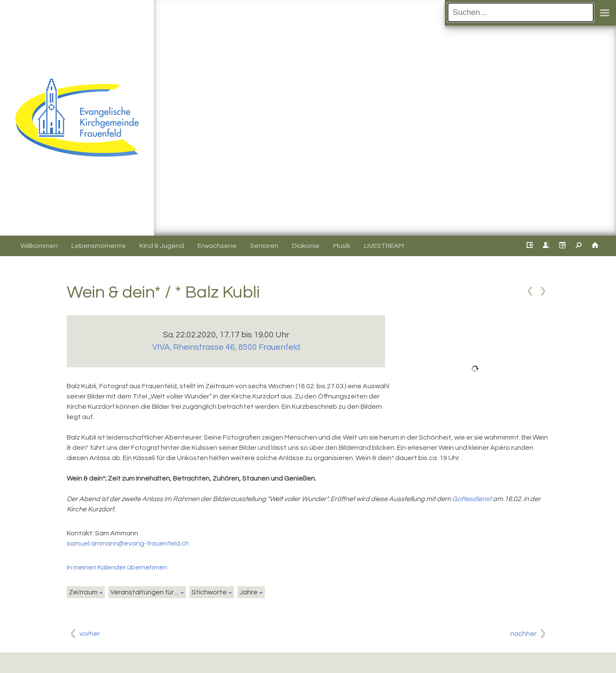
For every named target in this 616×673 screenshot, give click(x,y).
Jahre (249, 592)
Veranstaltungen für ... (145, 592)
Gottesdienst (472, 499)
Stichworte (209, 592)
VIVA (226, 347)
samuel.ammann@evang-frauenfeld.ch (128, 543)
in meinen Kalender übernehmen (117, 567)
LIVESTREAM (384, 246)
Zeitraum (83, 592)
